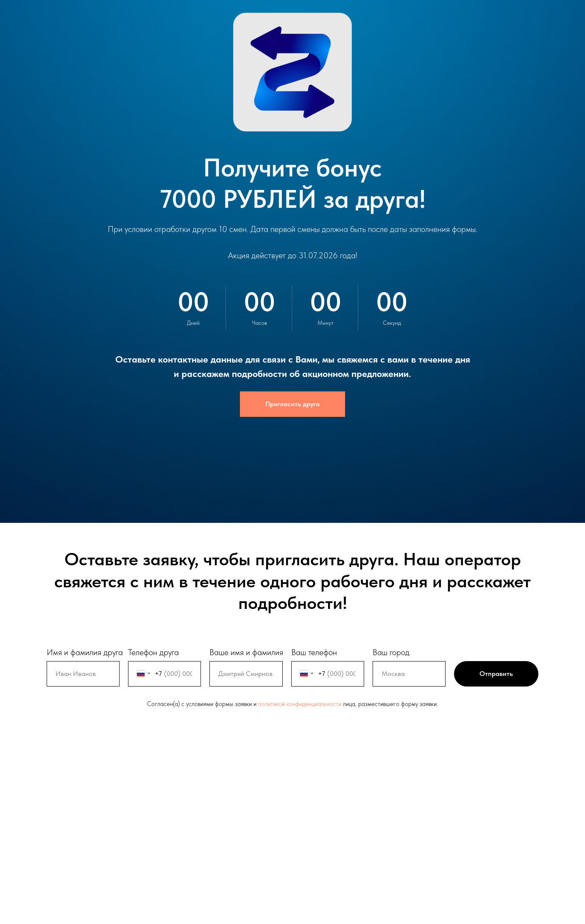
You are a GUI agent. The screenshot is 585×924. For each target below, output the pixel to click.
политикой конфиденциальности (300, 704)
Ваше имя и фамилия (246, 652)
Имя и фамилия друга (85, 652)
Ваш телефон (314, 652)
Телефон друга (153, 652)
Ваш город (391, 652)
